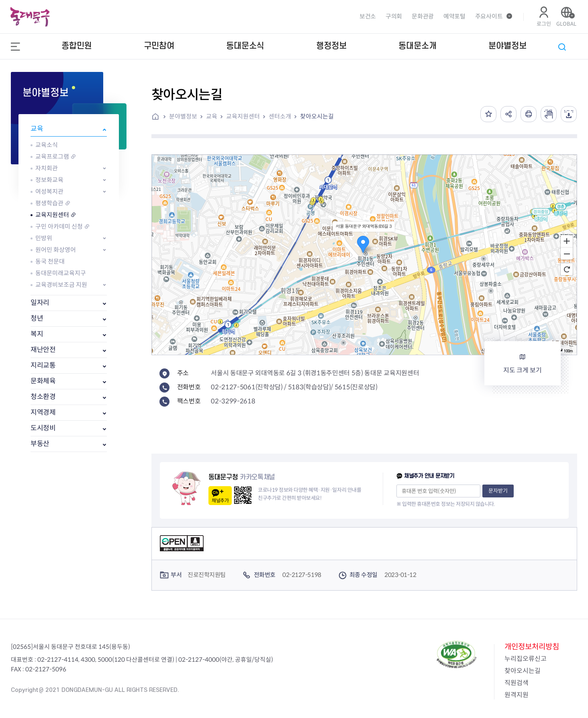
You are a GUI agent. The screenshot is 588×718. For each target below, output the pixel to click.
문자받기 (498, 491)
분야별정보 (183, 116)
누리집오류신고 (526, 659)
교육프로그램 (52, 156)
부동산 (40, 444)
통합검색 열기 (562, 47)
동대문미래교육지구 (61, 273)
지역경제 (43, 412)
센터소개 (280, 116)
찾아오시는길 (317, 116)
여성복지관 (49, 191)
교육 (37, 129)
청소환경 (43, 397)
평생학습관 (49, 203)
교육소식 (47, 145)
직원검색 (517, 683)
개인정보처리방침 (532, 647)
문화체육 (43, 381)
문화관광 (423, 16)
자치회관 (47, 168)
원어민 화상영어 (56, 250)
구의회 (394, 16)
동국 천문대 (50, 261)
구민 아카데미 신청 (59, 226)
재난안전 (43, 350)
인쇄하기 (529, 114)
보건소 (368, 16)
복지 (37, 334)
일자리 (40, 303)
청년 (37, 318)
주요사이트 (489, 16)
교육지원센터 (52, 215)
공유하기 (508, 114)
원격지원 (517, 695)
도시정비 (43, 428)
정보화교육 (49, 180)
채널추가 (220, 500)
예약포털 (454, 16)
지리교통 (43, 365)
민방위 (44, 238)
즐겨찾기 (488, 114)
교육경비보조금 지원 (61, 285)
